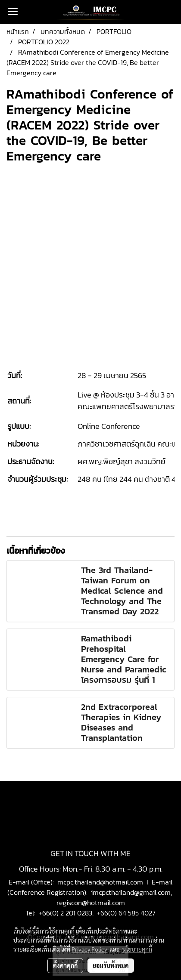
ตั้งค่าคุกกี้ (65, 965)
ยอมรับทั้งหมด (111, 965)
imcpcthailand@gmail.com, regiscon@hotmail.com (115, 897)
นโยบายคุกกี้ (137, 949)
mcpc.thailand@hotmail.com (100, 882)
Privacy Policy (89, 949)
